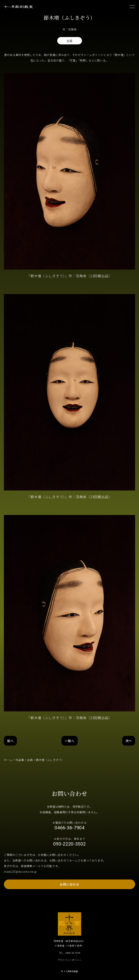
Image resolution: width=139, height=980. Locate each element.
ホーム (8, 760)
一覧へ (69, 741)
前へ (10, 741)
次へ (129, 741)
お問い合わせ (69, 884)
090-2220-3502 (69, 844)
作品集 (20, 760)
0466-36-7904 (69, 828)
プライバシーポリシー (69, 960)
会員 (30, 760)
